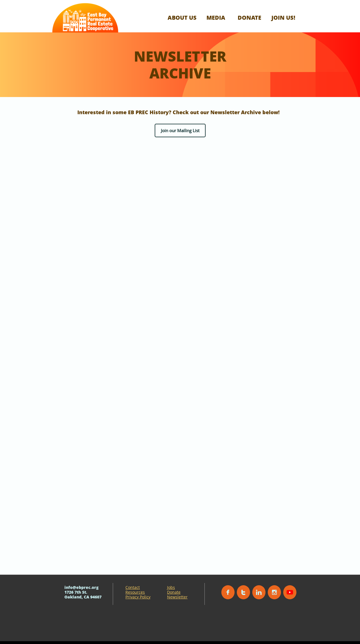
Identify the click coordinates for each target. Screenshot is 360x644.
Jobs (171, 587)
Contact (133, 587)
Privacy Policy (138, 597)
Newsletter (177, 597)
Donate (174, 592)
